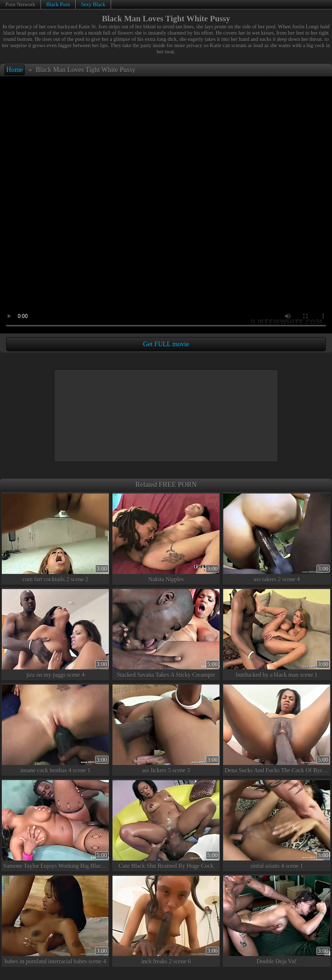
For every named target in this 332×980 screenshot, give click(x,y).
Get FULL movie (166, 344)
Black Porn (58, 4)
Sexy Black (93, 4)
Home (15, 70)
